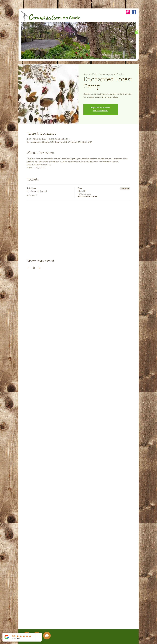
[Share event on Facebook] (28, 268)
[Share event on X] (34, 268)
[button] (137, 32)
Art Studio (72, 18)
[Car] (47, 636)
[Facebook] (134, 12)
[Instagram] (128, 12)
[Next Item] (132, 40)
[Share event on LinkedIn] (40, 268)
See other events (101, 111)
